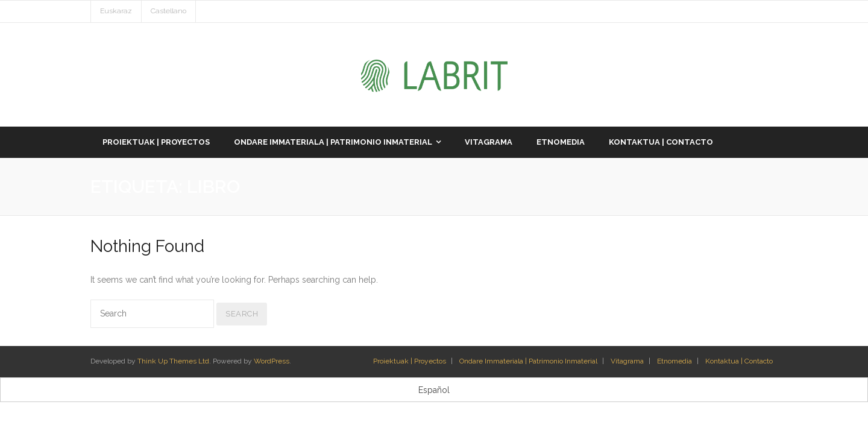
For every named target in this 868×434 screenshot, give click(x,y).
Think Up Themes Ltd (173, 361)
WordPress (272, 361)
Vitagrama (627, 361)
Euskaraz (116, 11)
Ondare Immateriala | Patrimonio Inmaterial (528, 361)
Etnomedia (675, 361)
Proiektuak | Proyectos (410, 361)
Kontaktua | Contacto (739, 361)
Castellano (168, 11)
